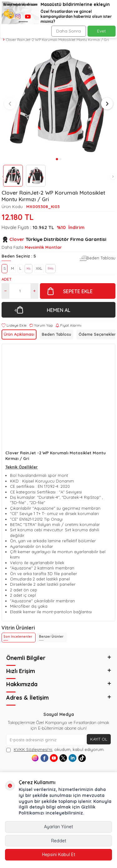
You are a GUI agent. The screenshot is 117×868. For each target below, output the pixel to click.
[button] (3, 177)
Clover (17, 239)
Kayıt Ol (99, 739)
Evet (101, 31)
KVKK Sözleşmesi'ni (33, 749)
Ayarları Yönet (58, 827)
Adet (7, 279)
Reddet (59, 841)
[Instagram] (35, 758)
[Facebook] (44, 758)
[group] (58, 101)
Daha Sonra (68, 31)
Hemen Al (58, 310)
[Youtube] (54, 758)
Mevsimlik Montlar (43, 247)
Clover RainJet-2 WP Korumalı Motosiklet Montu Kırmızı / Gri (57, 40)
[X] (63, 758)
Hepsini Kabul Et (59, 855)
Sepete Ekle (78, 291)
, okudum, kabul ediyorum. (55, 750)
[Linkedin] (73, 758)
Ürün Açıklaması (19, 334)
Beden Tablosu (101, 258)
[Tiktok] (82, 758)
